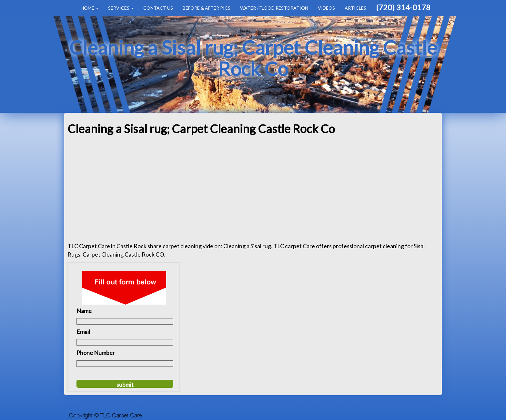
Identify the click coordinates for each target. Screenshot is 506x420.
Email (83, 332)
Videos (326, 8)
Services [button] (121, 8)
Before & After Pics (207, 8)
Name (84, 311)
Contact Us (158, 8)
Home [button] (90, 8)
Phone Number (96, 353)
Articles (355, 8)
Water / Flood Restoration (274, 8)
